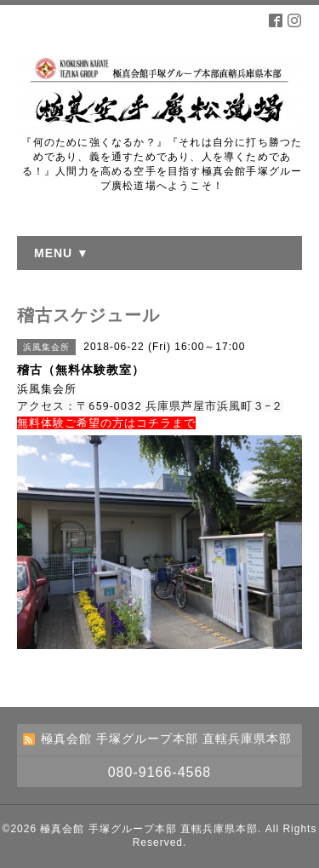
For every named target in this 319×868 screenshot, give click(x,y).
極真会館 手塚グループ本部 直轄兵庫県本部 (149, 829)
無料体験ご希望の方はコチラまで (106, 423)
